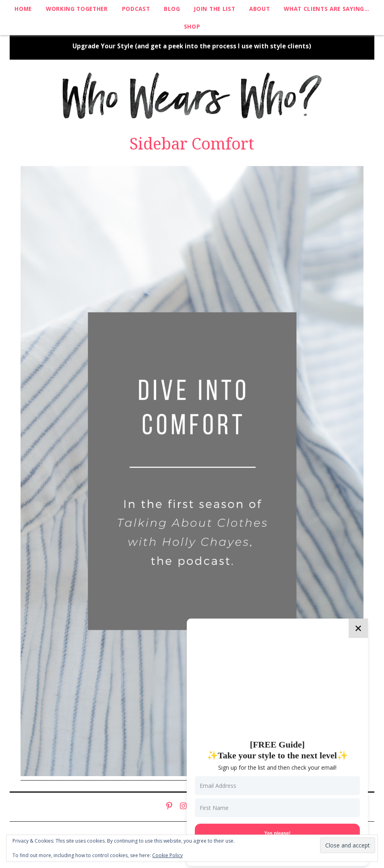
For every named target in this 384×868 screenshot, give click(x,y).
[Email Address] (277, 786)
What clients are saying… (326, 9)
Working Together (77, 9)
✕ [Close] (358, 628)
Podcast (136, 9)
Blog (172, 9)
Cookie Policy (167, 855)
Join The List (215, 9)
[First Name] (277, 808)
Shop (192, 26)
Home (23, 9)
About (259, 9)
